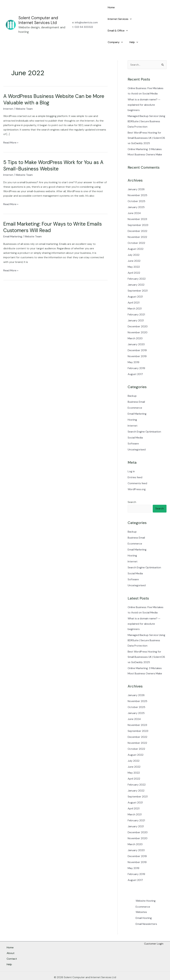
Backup (132, 384)
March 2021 (135, 297)
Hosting (132, 408)
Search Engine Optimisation (144, 420)
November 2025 (137, 184)
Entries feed (135, 466)
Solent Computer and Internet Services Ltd (38, 14)
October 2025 (136, 190)
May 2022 (134, 255)
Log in (131, 460)
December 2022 (137, 219)
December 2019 (137, 339)
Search (132, 490)
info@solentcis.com (86, 17)
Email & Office (117, 19)
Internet (8, 97)
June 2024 (134, 202)
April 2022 (134, 261)
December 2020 (138, 315)
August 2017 (135, 363)
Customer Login (154, 932)
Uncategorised (137, 438)
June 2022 (134, 249)
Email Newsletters (146, 912)
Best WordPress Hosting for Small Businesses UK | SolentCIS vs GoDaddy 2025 (146, 126)
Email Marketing (13, 225)
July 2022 (134, 243)
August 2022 (136, 237)
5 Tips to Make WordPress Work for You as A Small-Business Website (53, 154)
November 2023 (137, 207)
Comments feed (137, 472)
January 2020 (136, 333)
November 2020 (138, 321)
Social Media (135, 426)
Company (115, 31)
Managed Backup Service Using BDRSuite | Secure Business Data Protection (146, 110)
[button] (142, 7)
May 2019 (133, 351)
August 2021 (135, 285)
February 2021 (136, 303)
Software (133, 432)
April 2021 (134, 291)
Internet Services (131, 7)
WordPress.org (137, 478)
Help (132, 31)
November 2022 (137, 225)
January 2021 (136, 309)
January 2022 (136, 273)
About (11, 943)
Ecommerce (135, 396)
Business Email (136, 390)
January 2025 (136, 196)
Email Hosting (144, 906)
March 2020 (135, 327)
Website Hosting (146, 889)
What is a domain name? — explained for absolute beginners (144, 93)
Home (111, 7)
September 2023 (138, 213)
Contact (12, 947)
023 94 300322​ (84, 21)
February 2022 (137, 267)
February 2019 (136, 357)
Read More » (11, 131)
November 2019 (137, 345)
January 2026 (136, 178)
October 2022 (136, 231)
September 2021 (138, 279)
